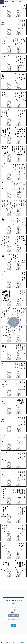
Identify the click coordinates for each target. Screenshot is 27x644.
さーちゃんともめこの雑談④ (14, 601)
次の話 (14, 625)
